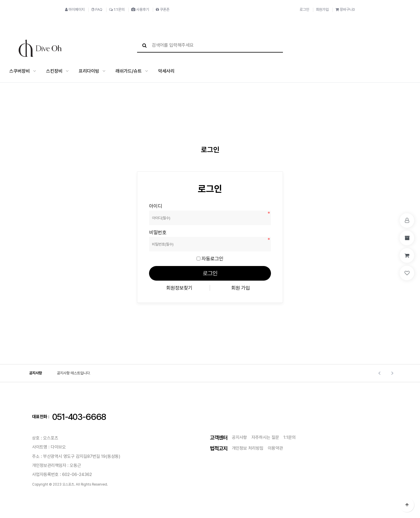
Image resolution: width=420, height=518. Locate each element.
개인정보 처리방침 (248, 448)
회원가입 (322, 9)
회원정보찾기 (179, 287)
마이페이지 (75, 9)
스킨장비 (54, 71)
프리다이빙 (89, 71)
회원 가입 (241, 287)
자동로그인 (212, 258)
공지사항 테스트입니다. (74, 372)
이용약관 (275, 448)
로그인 (304, 9)
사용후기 (140, 9)
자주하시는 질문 (265, 437)
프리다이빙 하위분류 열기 (104, 71)
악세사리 (166, 71)
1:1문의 (117, 9)
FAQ (97, 9)
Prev (380, 373)
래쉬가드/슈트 (129, 71)
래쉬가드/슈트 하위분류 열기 (147, 71)
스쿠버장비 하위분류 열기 (35, 71)
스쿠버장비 (20, 71)
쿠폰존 (163, 9)
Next (392, 373)
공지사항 (36, 372)
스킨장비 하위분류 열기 (67, 71)
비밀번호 (149, 203)
